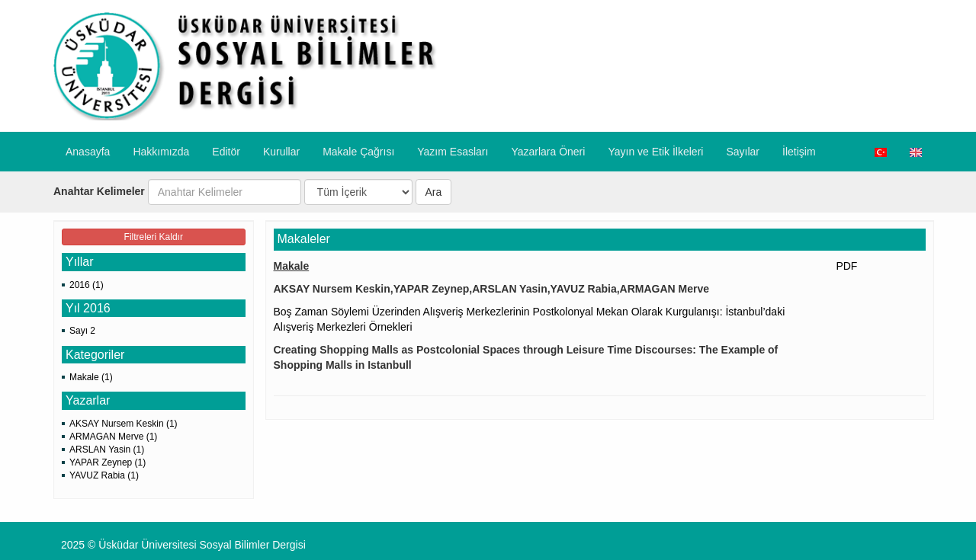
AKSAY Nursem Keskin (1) (124, 424)
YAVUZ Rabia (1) (104, 475)
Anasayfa (88, 152)
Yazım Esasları (453, 152)
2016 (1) (87, 285)
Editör (226, 152)
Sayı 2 (82, 331)
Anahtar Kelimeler (99, 191)
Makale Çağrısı (358, 152)
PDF (846, 266)
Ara (434, 192)
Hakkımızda (161, 152)
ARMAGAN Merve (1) (113, 437)
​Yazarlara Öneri (548, 152)
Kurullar (281, 152)
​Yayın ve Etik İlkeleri (655, 152)
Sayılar (743, 152)
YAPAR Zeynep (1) (108, 462)
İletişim (799, 152)
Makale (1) (91, 377)
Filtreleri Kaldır (154, 237)
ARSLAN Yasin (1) (107, 450)
